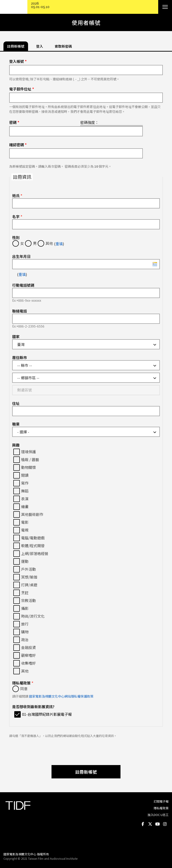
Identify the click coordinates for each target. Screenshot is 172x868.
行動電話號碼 (23, 285)
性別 (16, 237)
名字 (17, 216)
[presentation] (86, 749)
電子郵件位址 (22, 89)
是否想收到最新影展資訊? (33, 707)
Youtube (158, 824)
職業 (16, 424)
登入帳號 (18, 61)
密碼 (14, 122)
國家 (16, 336)
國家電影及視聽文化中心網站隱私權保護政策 (61, 696)
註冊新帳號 (86, 772)
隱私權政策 (23, 683)
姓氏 (17, 196)
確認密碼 (18, 145)
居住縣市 (20, 357)
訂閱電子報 (161, 801)
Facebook (143, 824)
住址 (16, 403)
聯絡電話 (20, 311)
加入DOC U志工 (158, 815)
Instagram (165, 824)
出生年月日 (21, 256)
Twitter (150, 824)
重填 (59, 244)
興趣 (16, 445)
